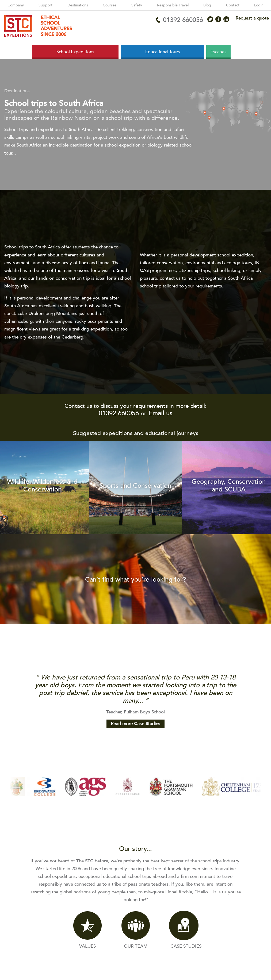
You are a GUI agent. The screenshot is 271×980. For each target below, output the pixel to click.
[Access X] (210, 19)
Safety (137, 5)
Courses (110, 5)
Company (16, 5)
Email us (161, 413)
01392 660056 (119, 413)
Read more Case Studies (135, 724)
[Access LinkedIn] (226, 19)
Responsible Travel (173, 5)
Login (259, 5)
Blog (207, 5)
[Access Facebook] (218, 19)
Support (45, 5)
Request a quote (252, 18)
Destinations (78, 5)
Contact (233, 5)
